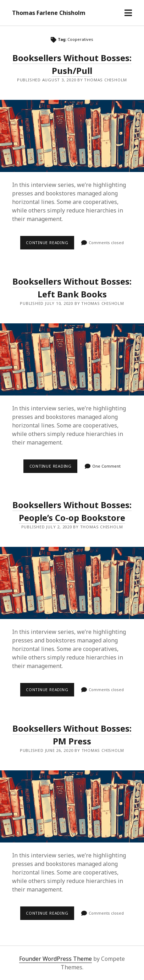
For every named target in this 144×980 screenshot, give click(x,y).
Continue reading (50, 244)
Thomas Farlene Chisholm (49, 13)
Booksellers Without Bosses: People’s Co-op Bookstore (72, 583)
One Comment (106, 466)
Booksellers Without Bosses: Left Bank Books (72, 359)
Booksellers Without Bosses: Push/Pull (72, 136)
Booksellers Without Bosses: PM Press (72, 806)
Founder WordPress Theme (56, 959)
